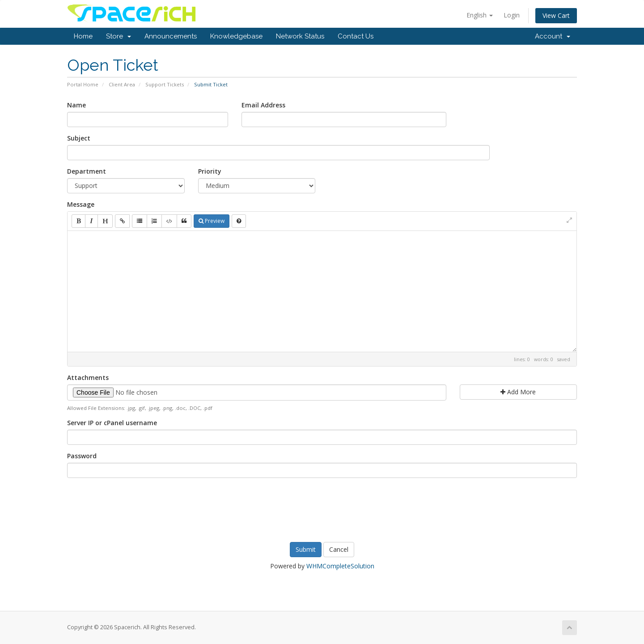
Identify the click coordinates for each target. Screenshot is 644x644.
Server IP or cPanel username (112, 423)
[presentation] (322, 509)
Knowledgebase (236, 36)
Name (76, 105)
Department (87, 171)
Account (553, 36)
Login (512, 15)
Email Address (263, 105)
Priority (210, 171)
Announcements (171, 36)
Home (83, 36)
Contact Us (356, 36)
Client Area (122, 84)
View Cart (556, 15)
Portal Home (83, 84)
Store (119, 36)
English (480, 15)
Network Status (300, 36)
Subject (79, 138)
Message (81, 204)
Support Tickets (165, 84)
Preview (212, 221)
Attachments (88, 377)
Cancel (339, 549)
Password (82, 456)
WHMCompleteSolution (340, 566)
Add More (518, 392)
